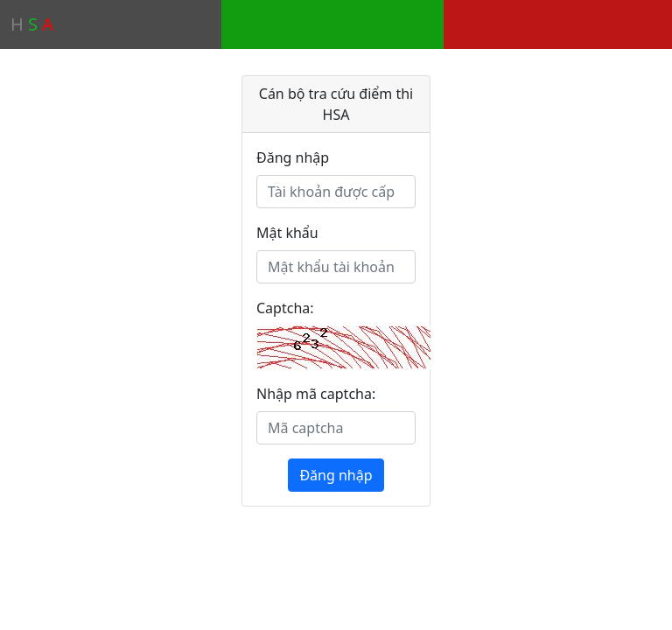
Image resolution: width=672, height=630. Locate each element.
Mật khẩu (287, 233)
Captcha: (285, 308)
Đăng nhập (293, 157)
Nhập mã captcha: (316, 394)
